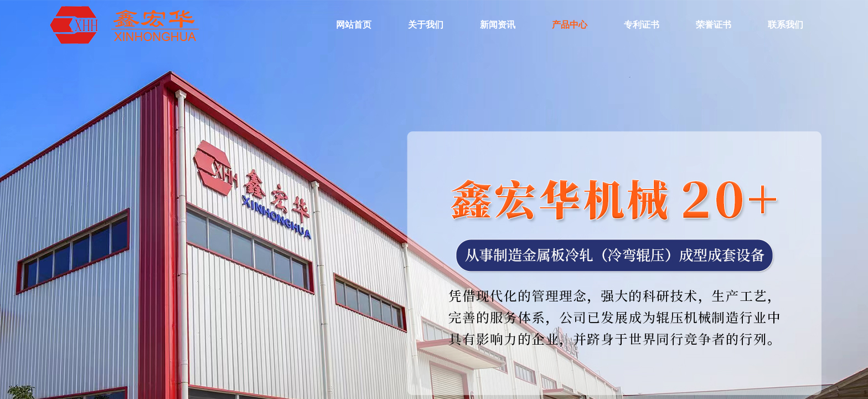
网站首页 (354, 25)
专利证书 (642, 25)
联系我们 (786, 25)
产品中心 (570, 25)
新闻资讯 (498, 25)
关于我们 (426, 25)
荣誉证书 (714, 25)
